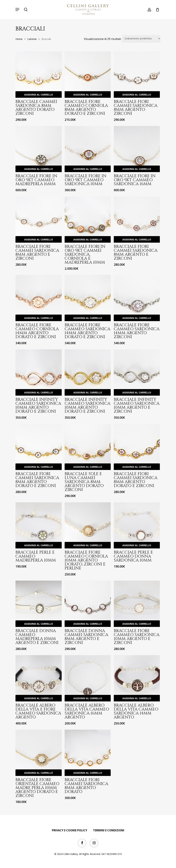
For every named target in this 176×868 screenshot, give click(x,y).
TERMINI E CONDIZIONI (109, 830)
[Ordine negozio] (141, 39)
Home (19, 39)
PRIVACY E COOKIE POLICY (70, 830)
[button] (17, 9)
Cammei (32, 39)
